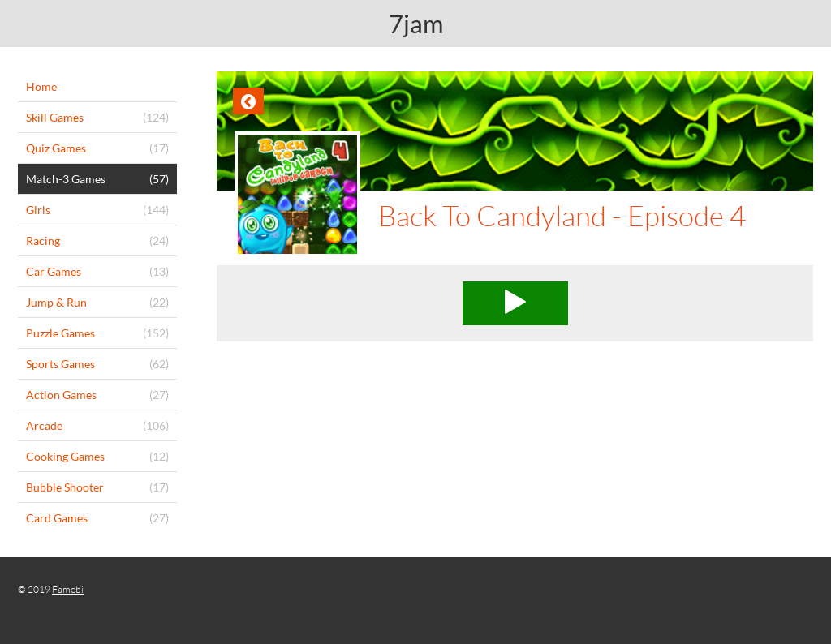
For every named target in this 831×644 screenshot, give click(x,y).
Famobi (68, 589)
